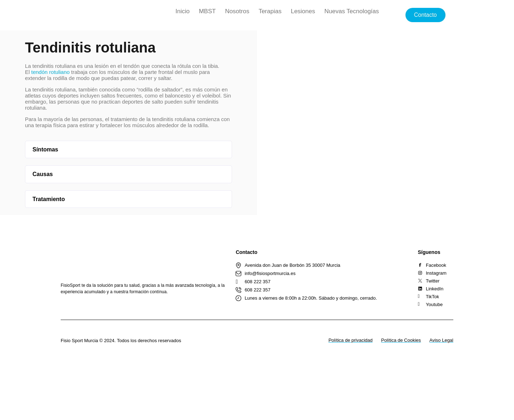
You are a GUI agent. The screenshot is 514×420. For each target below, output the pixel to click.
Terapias (270, 11)
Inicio (182, 11)
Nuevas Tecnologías (352, 11)
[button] (128, 150)
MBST (207, 11)
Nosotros (237, 11)
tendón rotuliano (51, 72)
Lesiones (303, 11)
